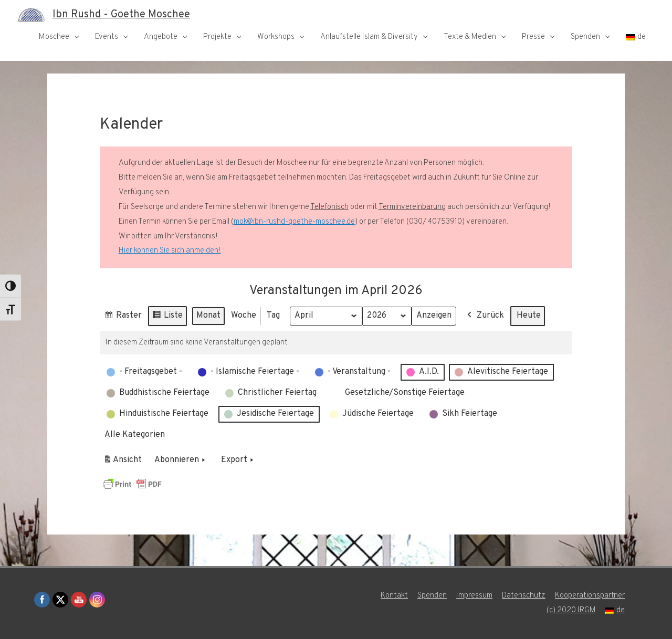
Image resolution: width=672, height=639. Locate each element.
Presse (533, 37)
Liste (167, 317)
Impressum (474, 596)
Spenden (585, 37)
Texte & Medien (470, 37)
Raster (123, 317)
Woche (244, 316)
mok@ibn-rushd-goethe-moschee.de (294, 222)
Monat (208, 316)
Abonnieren (181, 460)
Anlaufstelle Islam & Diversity (369, 37)
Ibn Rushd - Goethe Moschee (121, 15)
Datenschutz (524, 596)
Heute (529, 316)
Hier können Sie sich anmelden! (170, 251)
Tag (273, 316)
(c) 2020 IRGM (571, 610)
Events (107, 37)
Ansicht (124, 462)
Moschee (54, 37)
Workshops (276, 37)
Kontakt (394, 596)
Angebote (161, 37)
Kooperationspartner (590, 596)
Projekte (217, 37)
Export (238, 460)
